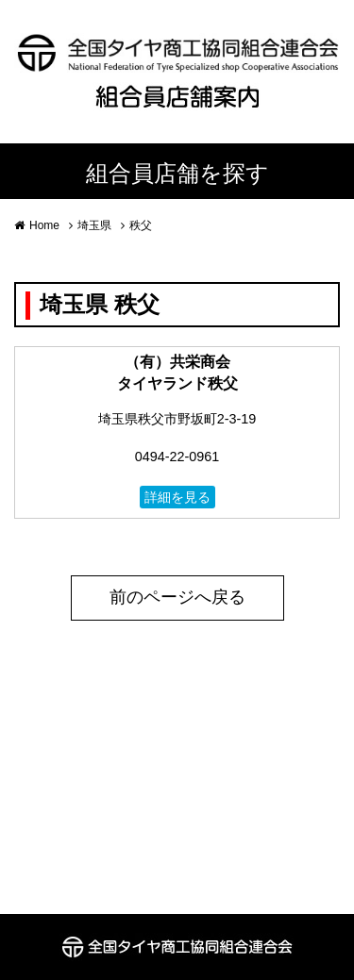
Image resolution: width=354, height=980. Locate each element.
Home (44, 225)
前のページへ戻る (177, 597)
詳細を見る (177, 497)
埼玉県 (94, 225)
